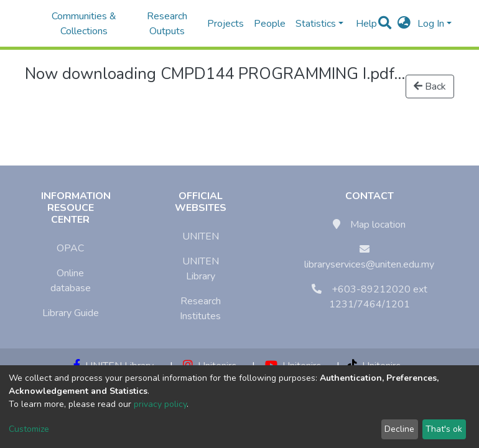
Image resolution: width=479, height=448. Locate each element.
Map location (378, 225)
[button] (404, 24)
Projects (226, 24)
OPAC (70, 248)
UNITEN (201, 236)
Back (430, 86)
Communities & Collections (84, 24)
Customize (29, 429)
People (270, 24)
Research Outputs (167, 24)
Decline (399, 429)
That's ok (444, 429)
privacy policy (160, 404)
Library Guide (71, 313)
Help (363, 24)
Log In (431, 24)
